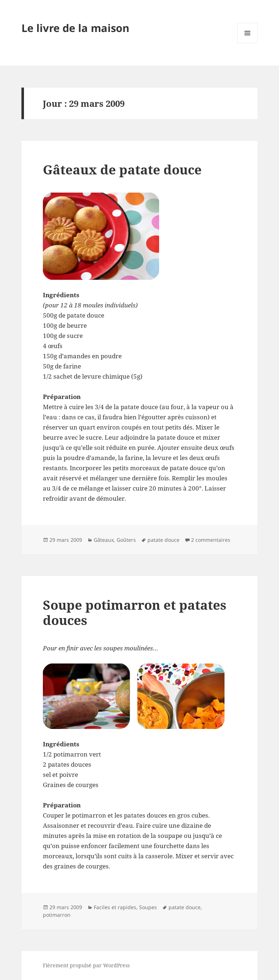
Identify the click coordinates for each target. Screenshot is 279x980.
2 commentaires (211, 540)
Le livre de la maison (75, 28)
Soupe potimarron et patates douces (135, 612)
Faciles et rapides (115, 907)
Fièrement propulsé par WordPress (86, 965)
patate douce (163, 540)
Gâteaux (104, 540)
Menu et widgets (248, 43)
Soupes (148, 907)
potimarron (57, 915)
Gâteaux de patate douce (122, 170)
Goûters (126, 540)
